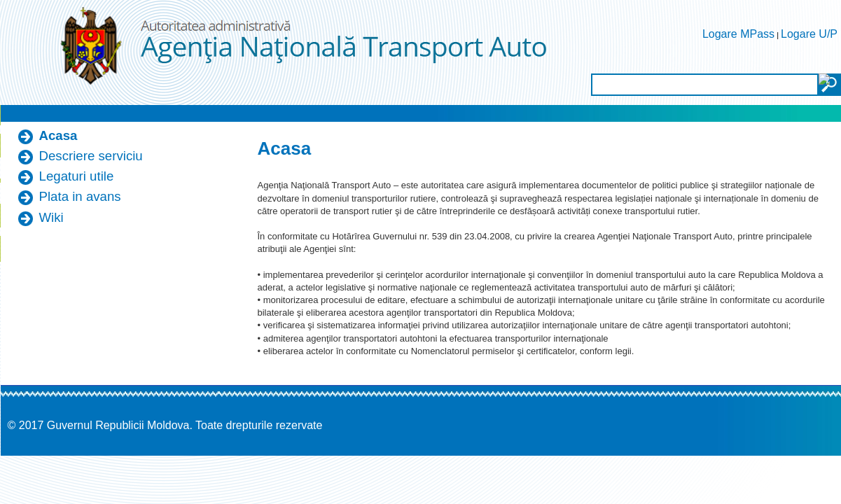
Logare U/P (809, 34)
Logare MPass (738, 34)
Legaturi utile (77, 176)
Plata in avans (80, 196)
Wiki (51, 217)
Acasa (58, 135)
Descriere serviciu (91, 156)
